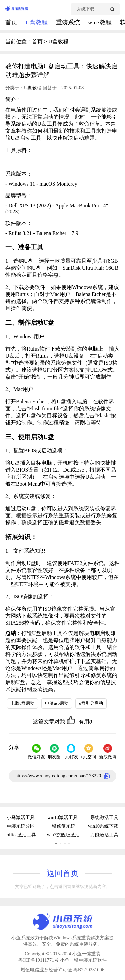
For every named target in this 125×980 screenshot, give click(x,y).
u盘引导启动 (91, 703)
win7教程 (101, 22)
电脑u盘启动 (22, 703)
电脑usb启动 (57, 703)
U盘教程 (37, 22)
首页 (12, 22)
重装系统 (69, 22)
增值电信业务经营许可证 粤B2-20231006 (62, 970)
